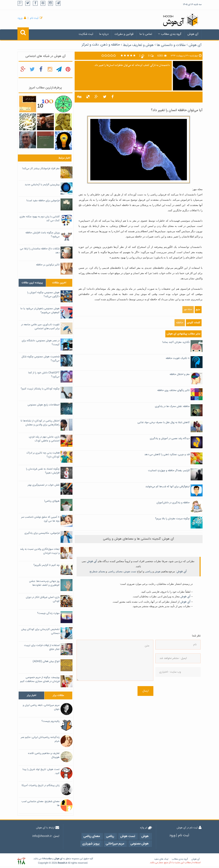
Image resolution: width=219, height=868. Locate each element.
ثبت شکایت (86, 34)
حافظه (180, 323)
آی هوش (193, 34)
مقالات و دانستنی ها (171, 45)
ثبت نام (34, 18)
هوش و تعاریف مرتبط (138, 45)
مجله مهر (188, 310)
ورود (20, 18)
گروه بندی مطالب (170, 34)
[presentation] (171, 695)
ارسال (145, 691)
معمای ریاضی (115, 571)
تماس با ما (146, 34)
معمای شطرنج (97, 571)
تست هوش (130, 571)
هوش (157, 571)
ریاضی (148, 571)
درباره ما (104, 34)
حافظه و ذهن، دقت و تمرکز (101, 45)
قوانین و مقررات (124, 34)
